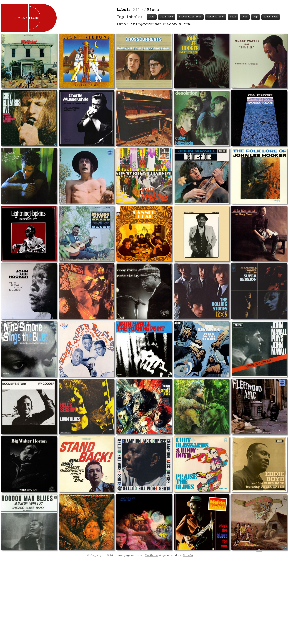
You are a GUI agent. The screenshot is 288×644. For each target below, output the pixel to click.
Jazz (152, 17)
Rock (245, 17)
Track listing (182, 573)
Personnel (205, 573)
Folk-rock (167, 17)
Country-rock (216, 17)
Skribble (151, 618)
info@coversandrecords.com (161, 24)
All (137, 10)
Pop (255, 17)
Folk (233, 17)
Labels (223, 573)
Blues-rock (271, 17)
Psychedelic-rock (190, 17)
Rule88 (188, 618)
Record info (157, 573)
